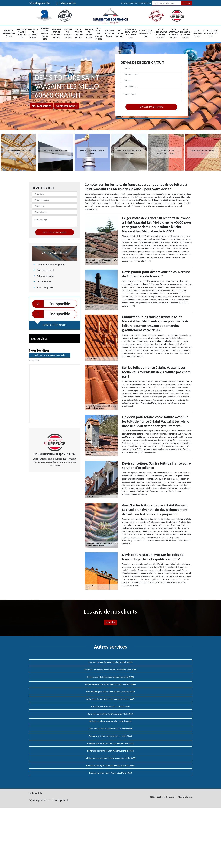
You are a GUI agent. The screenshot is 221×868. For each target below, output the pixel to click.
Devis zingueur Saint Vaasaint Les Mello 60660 (110, 707)
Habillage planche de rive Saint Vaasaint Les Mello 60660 (110, 743)
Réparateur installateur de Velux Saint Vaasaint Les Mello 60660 (110, 670)
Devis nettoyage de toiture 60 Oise (174, 34)
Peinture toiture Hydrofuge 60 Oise (57, 34)
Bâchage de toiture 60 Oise (89, 34)
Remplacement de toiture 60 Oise (211, 33)
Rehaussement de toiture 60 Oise (146, 33)
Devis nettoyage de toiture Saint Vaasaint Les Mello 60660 (110, 692)
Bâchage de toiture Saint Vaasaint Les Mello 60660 (111, 721)
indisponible (39, 3)
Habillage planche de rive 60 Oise (22, 34)
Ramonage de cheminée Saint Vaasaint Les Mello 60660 (110, 751)
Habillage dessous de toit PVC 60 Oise (45, 34)
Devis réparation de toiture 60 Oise (186, 34)
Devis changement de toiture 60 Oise (161, 34)
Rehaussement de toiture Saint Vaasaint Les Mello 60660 (111, 677)
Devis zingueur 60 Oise (197, 33)
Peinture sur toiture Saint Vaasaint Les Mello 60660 (111, 773)
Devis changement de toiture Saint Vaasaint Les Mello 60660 (110, 684)
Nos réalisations (42, 106)
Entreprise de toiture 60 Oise (109, 33)
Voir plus (110, 622)
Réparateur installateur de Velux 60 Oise (131, 34)
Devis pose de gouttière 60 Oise (79, 34)
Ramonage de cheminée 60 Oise (33, 34)
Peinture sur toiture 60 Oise (68, 34)
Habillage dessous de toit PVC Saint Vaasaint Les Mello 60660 (111, 758)
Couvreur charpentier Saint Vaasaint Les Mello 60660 (110, 662)
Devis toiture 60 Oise (119, 33)
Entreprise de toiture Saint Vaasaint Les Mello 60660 (110, 736)
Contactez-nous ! (67, 106)
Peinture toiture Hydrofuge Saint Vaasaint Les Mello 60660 (110, 766)
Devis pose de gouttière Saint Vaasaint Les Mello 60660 (111, 714)
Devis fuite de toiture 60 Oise (99, 34)
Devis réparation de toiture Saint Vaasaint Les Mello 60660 (110, 699)
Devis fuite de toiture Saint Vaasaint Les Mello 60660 (110, 729)
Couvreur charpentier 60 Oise (9, 33)
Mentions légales (185, 797)
